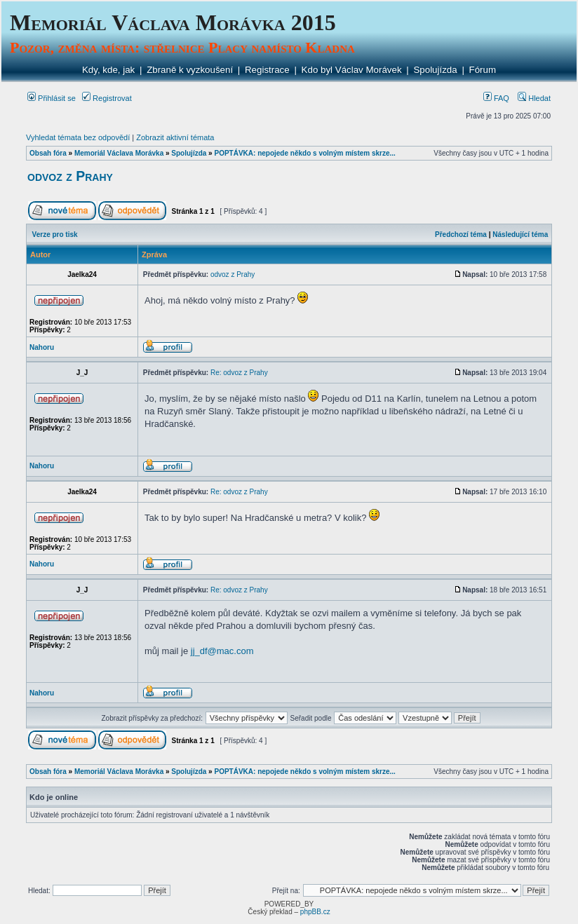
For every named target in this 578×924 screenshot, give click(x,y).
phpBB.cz (315, 912)
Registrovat (107, 98)
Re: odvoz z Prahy (239, 373)
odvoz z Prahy (70, 176)
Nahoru (42, 347)
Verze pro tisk (55, 235)
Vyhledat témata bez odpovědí (78, 137)
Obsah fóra (48, 153)
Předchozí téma (461, 235)
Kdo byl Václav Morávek (352, 70)
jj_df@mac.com (222, 651)
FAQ (496, 98)
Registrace (267, 70)
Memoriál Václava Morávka (119, 153)
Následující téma (520, 235)
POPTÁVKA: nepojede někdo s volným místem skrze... (304, 153)
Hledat (534, 98)
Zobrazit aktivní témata (175, 137)
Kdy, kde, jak (108, 70)
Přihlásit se (52, 98)
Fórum (483, 70)
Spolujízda (435, 70)
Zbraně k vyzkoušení (190, 70)
